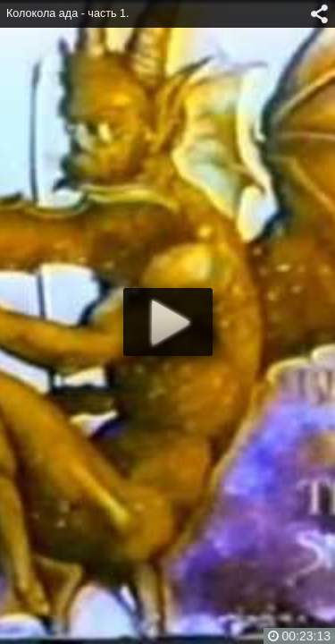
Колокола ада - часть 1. (68, 13)
